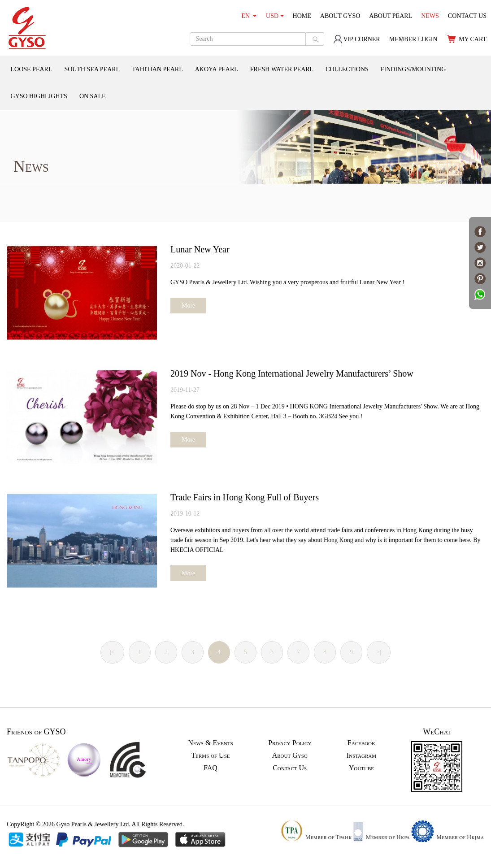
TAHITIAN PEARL (157, 69)
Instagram (361, 755)
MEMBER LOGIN (413, 39)
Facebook (361, 743)
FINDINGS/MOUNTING (413, 69)
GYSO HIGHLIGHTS (39, 96)
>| (379, 652)
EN (249, 16)
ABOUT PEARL (391, 16)
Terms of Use (210, 755)
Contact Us (290, 768)
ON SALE (93, 96)
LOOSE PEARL (32, 69)
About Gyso (290, 755)
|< (112, 652)
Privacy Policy (290, 743)
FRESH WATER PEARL (282, 69)
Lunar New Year (200, 249)
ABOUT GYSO (340, 16)
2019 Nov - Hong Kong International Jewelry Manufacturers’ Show (292, 373)
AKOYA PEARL (217, 69)
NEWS (430, 16)
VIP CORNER (356, 39)
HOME (302, 16)
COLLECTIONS (347, 69)
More (188, 306)
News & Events (210, 743)
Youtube (361, 768)
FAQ (211, 768)
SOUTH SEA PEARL (92, 69)
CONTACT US (467, 16)
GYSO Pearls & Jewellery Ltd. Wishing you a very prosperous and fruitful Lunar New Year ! (287, 282)
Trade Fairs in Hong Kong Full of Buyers (245, 497)
